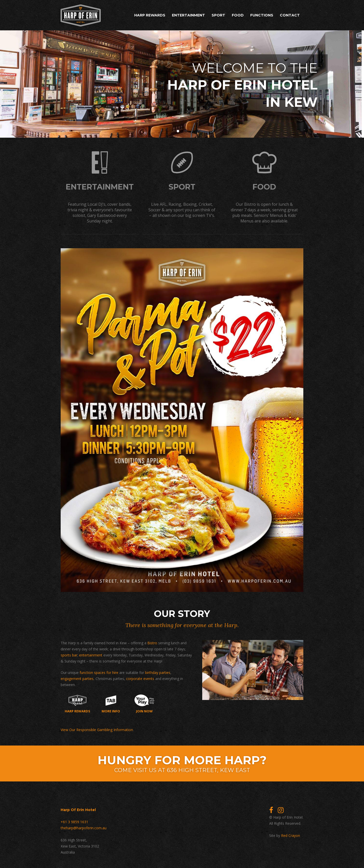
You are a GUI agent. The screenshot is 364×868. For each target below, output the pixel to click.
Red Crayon (291, 835)
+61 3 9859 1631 (74, 822)
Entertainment (188, 15)
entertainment (91, 655)
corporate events (140, 679)
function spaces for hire (99, 673)
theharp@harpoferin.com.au (84, 828)
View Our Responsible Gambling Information (97, 730)
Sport (218, 15)
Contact (290, 15)
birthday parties (158, 673)
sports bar (69, 655)
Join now (144, 704)
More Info (111, 704)
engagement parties (77, 679)
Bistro (152, 643)
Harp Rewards (150, 15)
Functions (262, 15)
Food (238, 15)
